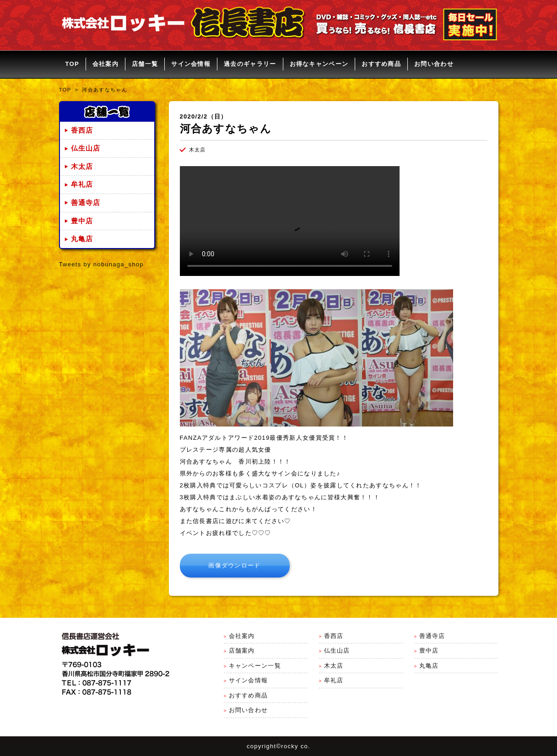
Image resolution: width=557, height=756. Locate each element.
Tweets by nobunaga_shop (101, 264)
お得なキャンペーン (319, 64)
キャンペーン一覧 (255, 666)
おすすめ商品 (381, 64)
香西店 (82, 130)
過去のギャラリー (250, 64)
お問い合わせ (434, 64)
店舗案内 (242, 651)
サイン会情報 (191, 64)
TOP (72, 64)
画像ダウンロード (234, 565)
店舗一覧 (145, 64)
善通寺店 (86, 203)
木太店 (82, 167)
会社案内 (105, 64)
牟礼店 (82, 184)
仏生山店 (86, 148)
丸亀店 (82, 239)
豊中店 (82, 221)
